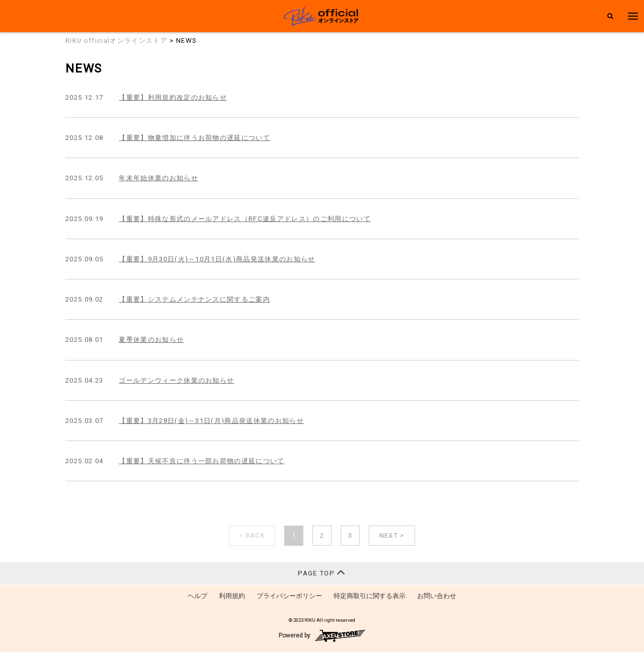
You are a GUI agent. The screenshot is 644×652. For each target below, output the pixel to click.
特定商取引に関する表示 (370, 596)
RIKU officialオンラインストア (116, 41)
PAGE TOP (322, 572)
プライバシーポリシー (289, 596)
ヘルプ (197, 596)
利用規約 (232, 596)
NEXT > (392, 535)
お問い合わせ (437, 596)
